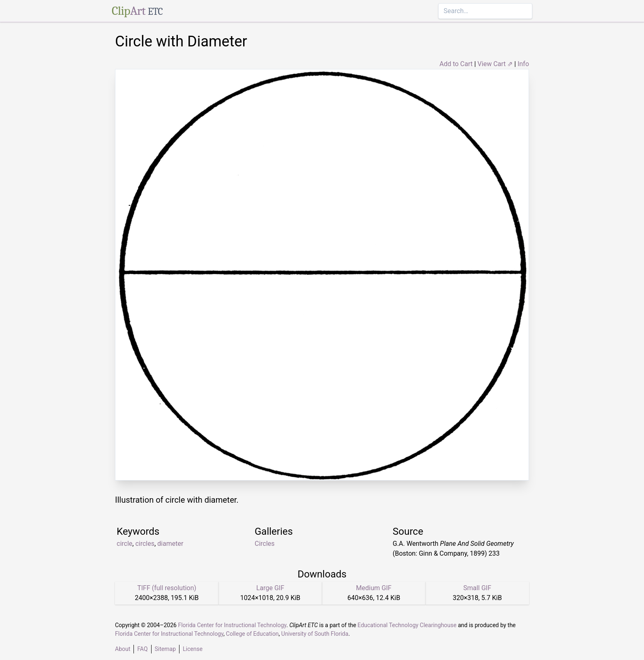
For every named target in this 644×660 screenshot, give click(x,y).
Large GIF (270, 588)
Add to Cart (456, 64)
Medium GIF (374, 588)
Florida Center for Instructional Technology (232, 625)
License (193, 649)
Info (523, 64)
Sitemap (165, 649)
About (123, 649)
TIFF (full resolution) (167, 588)
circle (124, 544)
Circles (265, 544)
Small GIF (477, 588)
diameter (170, 544)
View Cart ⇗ (495, 64)
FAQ (142, 649)
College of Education (252, 634)
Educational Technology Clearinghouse (407, 625)
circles (145, 544)
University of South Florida (315, 634)
